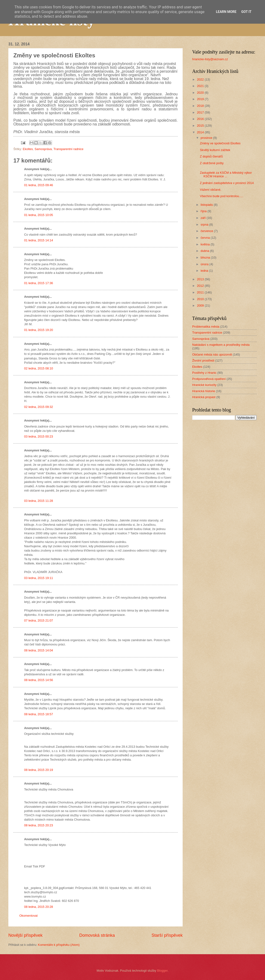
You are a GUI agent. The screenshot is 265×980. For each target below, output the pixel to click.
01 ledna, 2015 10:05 (39, 215)
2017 (201, 112)
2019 (201, 99)
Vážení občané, (210, 190)
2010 (201, 299)
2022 (201, 79)
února (205, 264)
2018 (201, 106)
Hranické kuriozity (204, 385)
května (206, 244)
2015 (201, 126)
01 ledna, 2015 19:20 (39, 330)
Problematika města (206, 327)
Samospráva (43, 149)
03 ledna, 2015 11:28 (39, 501)
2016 (201, 119)
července (207, 231)
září (204, 218)
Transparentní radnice (68, 149)
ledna (205, 271)
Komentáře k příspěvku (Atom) (59, 945)
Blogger (162, 971)
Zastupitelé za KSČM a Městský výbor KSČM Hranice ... (226, 174)
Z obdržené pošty (212, 163)
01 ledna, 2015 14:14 (39, 240)
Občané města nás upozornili (212, 355)
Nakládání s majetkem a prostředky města (221, 345)
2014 (201, 132)
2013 (201, 279)
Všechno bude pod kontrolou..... (222, 196)
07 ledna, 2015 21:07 (39, 620)
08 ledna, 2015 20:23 (39, 825)
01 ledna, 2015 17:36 (39, 283)
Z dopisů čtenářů (211, 156)
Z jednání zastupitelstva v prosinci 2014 (227, 183)
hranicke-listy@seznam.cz (210, 59)
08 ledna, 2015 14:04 (39, 650)
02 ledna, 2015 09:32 (39, 407)
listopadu (207, 205)
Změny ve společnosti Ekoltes (220, 143)
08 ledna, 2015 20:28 (39, 907)
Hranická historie (204, 391)
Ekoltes (28, 149)
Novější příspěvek (25, 935)
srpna (205, 225)
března (206, 257)
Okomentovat (29, 916)
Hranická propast (204, 397)
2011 (201, 292)
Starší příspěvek (167, 935)
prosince (207, 138)
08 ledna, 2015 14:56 (39, 680)
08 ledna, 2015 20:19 (39, 770)
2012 (201, 286)
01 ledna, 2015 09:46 (39, 185)
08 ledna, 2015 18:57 (39, 714)
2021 (201, 86)
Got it (246, 12)
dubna (205, 251)
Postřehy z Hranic (204, 373)
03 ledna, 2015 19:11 (39, 578)
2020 (201, 93)
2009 (201, 306)
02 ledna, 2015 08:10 (39, 368)
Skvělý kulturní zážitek (215, 150)
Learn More (226, 12)
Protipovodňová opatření (209, 379)
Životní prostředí (203, 360)
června (206, 238)
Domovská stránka (97, 935)
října (204, 211)
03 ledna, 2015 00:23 (39, 436)
